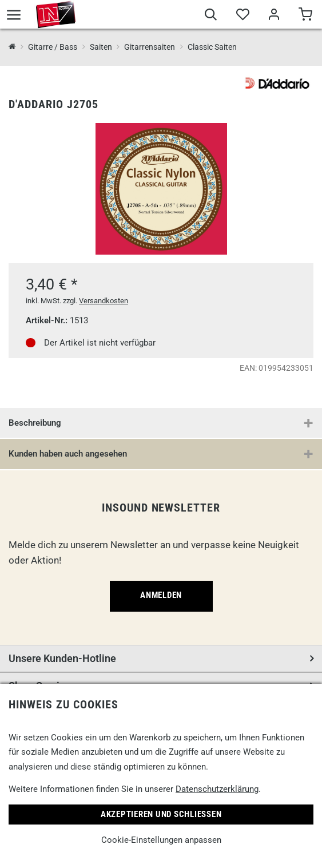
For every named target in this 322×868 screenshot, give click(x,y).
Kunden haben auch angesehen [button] (68, 454)
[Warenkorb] (305, 16)
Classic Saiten (212, 47)
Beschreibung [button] (35, 423)
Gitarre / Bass (53, 47)
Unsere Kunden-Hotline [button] (62, 658)
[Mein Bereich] (274, 16)
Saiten (101, 47)
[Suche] (211, 16)
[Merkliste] (242, 16)
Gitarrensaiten (150, 47)
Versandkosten (104, 301)
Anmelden (161, 595)
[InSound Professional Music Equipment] (12, 47)
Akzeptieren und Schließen (161, 814)
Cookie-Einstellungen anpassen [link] (161, 840)
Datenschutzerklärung (217, 789)
